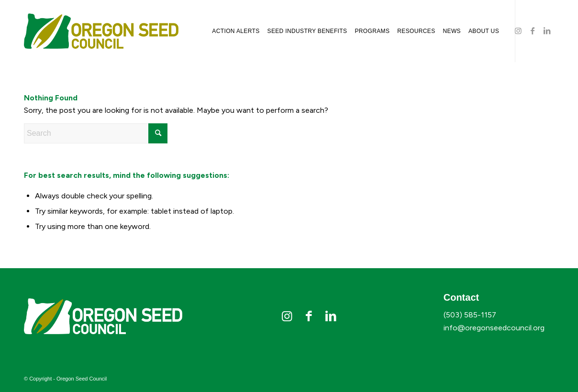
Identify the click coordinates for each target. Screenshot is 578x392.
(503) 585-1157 (470, 315)
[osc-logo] (101, 31)
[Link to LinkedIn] (547, 31)
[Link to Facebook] (533, 31)
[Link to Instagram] (518, 31)
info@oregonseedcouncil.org (494, 328)
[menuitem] (236, 31)
